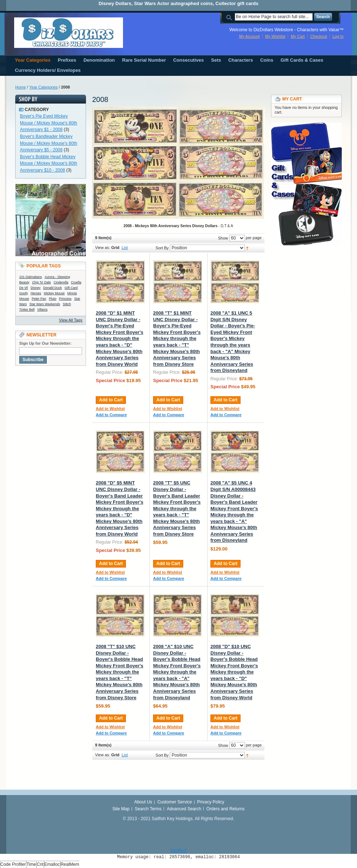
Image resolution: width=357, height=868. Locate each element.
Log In (338, 36)
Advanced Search (184, 809)
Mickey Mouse (54, 293)
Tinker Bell (27, 310)
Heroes (36, 293)
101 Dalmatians (31, 277)
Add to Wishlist (110, 409)
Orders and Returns (225, 809)
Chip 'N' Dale (41, 282)
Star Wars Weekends (45, 304)
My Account (249, 36)
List (125, 247)
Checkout (319, 36)
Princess (65, 299)
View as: (102, 247)
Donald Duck (53, 288)
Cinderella (61, 282)
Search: (230, 17)
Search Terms (148, 809)
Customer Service (175, 802)
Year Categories (44, 87)
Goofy (24, 293)
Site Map (121, 809)
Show (223, 238)
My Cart (298, 36)
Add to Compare (111, 415)
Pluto (53, 299)
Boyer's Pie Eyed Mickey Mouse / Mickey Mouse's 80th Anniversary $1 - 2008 (49, 123)
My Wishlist (275, 36)
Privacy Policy (211, 802)
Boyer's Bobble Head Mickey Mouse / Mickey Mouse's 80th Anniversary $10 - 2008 (49, 163)
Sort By (162, 248)
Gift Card (71, 288)
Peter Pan (39, 299)
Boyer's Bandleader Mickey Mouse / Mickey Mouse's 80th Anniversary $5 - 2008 (49, 143)
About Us (143, 802)
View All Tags (71, 320)
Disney (36, 288)
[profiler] (178, 851)
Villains (42, 310)
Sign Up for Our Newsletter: (45, 343)
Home (20, 87)
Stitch (67, 304)
